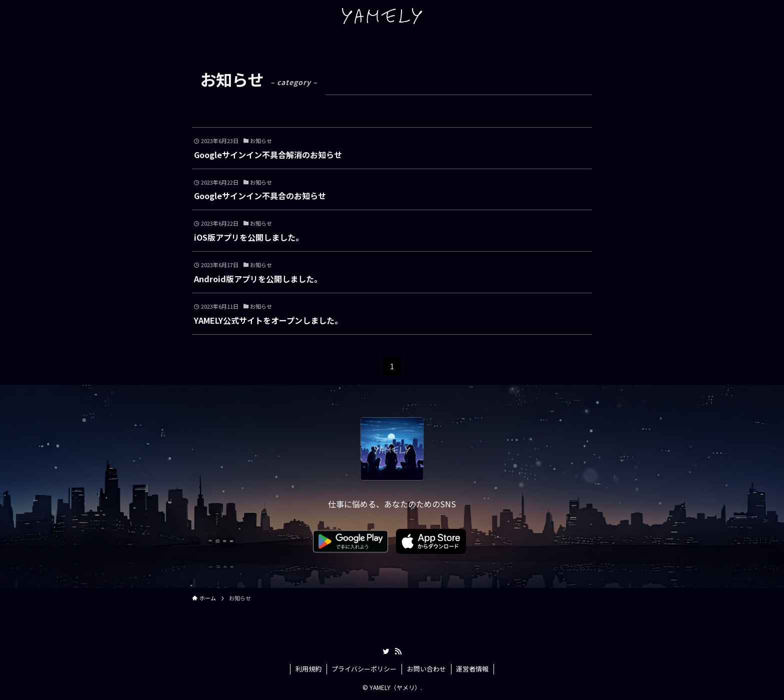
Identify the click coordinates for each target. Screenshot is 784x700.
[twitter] (386, 651)
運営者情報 (472, 669)
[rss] (398, 651)
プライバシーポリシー (364, 669)
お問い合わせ (426, 669)
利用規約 (308, 669)
